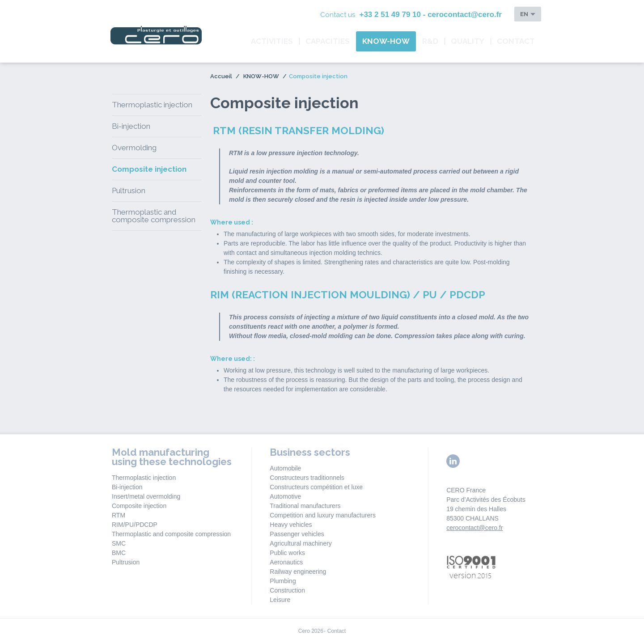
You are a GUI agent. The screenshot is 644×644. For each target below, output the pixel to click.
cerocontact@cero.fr (475, 528)
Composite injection (149, 169)
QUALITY (468, 41)
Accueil (221, 76)
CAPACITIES (328, 41)
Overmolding (134, 148)
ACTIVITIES (272, 41)
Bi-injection (131, 126)
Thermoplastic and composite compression (154, 216)
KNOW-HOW (386, 41)
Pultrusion (129, 191)
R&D (430, 41)
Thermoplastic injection (152, 105)
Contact (516, 41)
